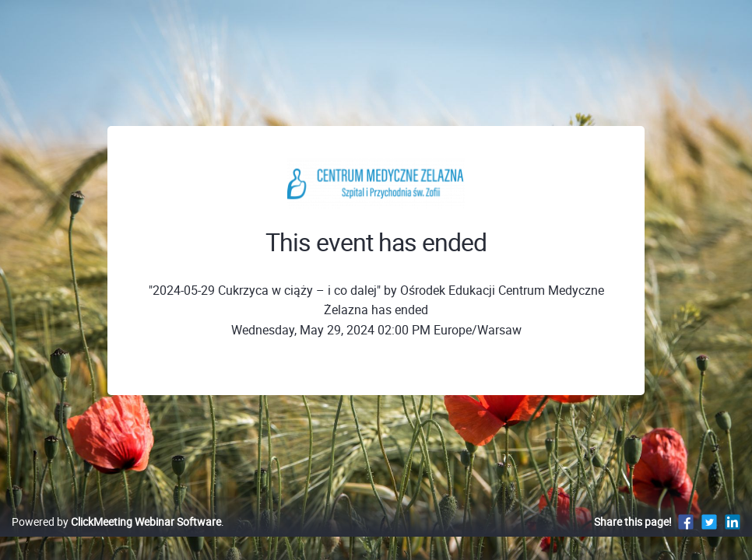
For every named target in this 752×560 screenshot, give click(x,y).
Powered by (116, 538)
